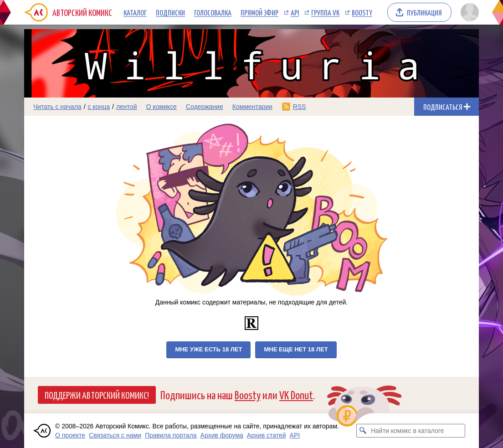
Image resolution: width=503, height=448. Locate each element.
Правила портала (171, 435)
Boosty (362, 12)
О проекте (70, 435)
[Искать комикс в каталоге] (363, 431)
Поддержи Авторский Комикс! (97, 395)
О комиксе (161, 107)
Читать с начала (57, 107)
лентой (127, 107)
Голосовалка (213, 12)
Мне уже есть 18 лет (208, 349)
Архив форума (222, 435)
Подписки (170, 12)
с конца (99, 107)
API (295, 12)
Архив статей (267, 435)
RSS (300, 107)
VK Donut (296, 394)
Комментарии (252, 107)
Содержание (205, 107)
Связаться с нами (115, 435)
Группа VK (325, 12)
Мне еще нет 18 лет (296, 349)
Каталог (135, 12)
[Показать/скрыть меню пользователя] (468, 12)
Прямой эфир (259, 12)
